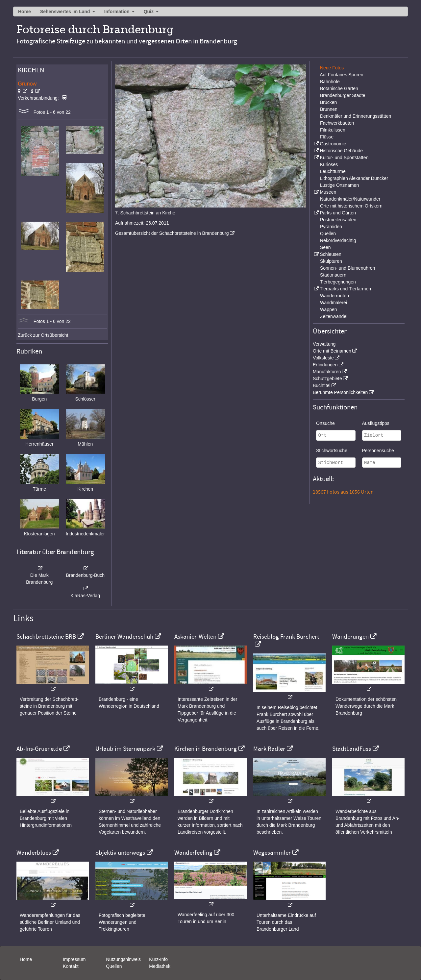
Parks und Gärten (338, 213)
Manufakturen (327, 372)
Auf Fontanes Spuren (341, 75)
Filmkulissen (333, 130)
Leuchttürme (333, 171)
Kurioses (329, 164)
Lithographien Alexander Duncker (354, 178)
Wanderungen (350, 637)
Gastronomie (333, 144)
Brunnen (329, 109)
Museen (328, 192)
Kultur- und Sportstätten (344, 158)
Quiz (149, 12)
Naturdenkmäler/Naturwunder (350, 199)
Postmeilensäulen (338, 220)
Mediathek (160, 966)
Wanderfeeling (193, 853)
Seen (325, 247)
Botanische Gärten (339, 88)
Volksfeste (323, 358)
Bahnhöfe (330, 82)
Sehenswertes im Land (65, 12)
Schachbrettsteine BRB (46, 637)
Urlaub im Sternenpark (125, 749)
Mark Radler (269, 749)
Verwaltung (324, 344)
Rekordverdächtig (338, 240)
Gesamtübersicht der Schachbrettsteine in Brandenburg (172, 233)
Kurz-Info (158, 959)
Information (117, 12)
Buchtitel (322, 385)
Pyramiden (331, 227)
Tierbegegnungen (338, 282)
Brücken (328, 102)
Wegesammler (272, 853)
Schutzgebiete (327, 379)
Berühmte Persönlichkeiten (340, 392)
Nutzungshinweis (123, 959)
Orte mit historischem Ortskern (351, 206)
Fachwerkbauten (337, 123)
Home (25, 12)
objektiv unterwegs (120, 853)
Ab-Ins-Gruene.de (39, 749)
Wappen (329, 309)
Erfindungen (325, 365)
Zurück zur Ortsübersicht (43, 335)
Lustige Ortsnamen (339, 185)
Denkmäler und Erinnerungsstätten (356, 116)
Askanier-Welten (195, 637)
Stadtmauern (333, 275)
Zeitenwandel (334, 316)
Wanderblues (34, 853)
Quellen (328, 233)
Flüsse (327, 137)
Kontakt (71, 966)
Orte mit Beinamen (332, 351)
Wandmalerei (334, 303)
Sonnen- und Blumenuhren (347, 268)
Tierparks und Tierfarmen (345, 289)
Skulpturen (331, 261)
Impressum (74, 959)
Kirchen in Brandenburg (206, 749)
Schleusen (330, 254)
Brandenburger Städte (343, 95)
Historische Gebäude (341, 151)
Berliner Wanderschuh (124, 637)
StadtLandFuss (352, 749)
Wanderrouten (334, 296)
